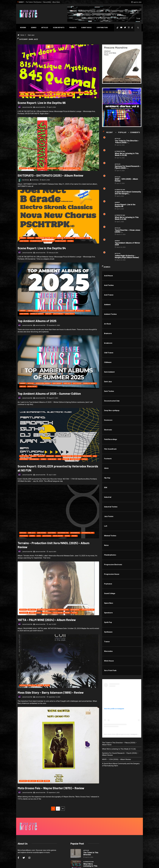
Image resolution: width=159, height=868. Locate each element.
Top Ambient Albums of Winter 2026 (127, 244)
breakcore (50, 456)
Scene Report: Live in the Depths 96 (42, 103)
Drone (88, 311)
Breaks (58, 456)
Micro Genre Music (110, 734)
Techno (70, 96)
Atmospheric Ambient (56, 311)
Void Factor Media (94, 864)
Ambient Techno (33, 311)
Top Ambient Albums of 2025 (37, 321)
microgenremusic (123, 734)
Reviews (23, 28)
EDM (95, 456)
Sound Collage (60, 96)
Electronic (70, 93)
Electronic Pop (63, 533)
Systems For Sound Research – (91, 851)
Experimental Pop (88, 533)
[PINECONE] (122, 64)
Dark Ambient (40, 93)
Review (77, 168)
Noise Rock (69, 168)
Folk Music (24, 536)
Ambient (23, 93)
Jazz (39, 536)
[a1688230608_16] (122, 107)
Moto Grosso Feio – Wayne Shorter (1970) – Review (51, 768)
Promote (73, 28)
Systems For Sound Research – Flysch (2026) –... (128, 167)
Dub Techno (87, 456)
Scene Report (49, 96)
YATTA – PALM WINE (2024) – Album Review (47, 620)
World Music (70, 314)
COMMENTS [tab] (134, 132)
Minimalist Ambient (37, 314)
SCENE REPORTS (59, 28)
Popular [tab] (121, 132)
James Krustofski (27, 107)
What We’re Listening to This (90, 839)
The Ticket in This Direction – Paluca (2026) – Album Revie (43, 2)
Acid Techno (24, 456)
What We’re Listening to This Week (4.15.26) (127, 154)
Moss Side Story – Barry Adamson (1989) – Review (51, 692)
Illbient (66, 459)
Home (22, 35)
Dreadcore (60, 93)
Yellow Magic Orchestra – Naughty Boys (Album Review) (127, 256)
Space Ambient (58, 314)
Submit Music (86, 28)
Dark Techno (42, 533)
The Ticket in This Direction (91, 828)
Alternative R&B (120, 151)
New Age (48, 314)
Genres (34, 28)
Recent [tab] (108, 132)
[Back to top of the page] (139, 864)
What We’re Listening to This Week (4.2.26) (127, 218)
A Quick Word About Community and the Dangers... (128, 193)
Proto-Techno (58, 536)
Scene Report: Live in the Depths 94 (42, 248)
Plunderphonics (36, 96)
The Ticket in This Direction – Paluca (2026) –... (127, 142)
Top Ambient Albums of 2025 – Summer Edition (49, 394)
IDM (88, 93)
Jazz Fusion (24, 96)
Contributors (102, 28)
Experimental (80, 93)
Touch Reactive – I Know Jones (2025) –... (128, 231)
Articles (45, 28)
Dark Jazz (31, 35)
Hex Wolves (26, 180)
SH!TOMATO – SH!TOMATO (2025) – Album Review (50, 175)
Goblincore (52, 459)
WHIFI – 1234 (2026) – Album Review (126, 180)
